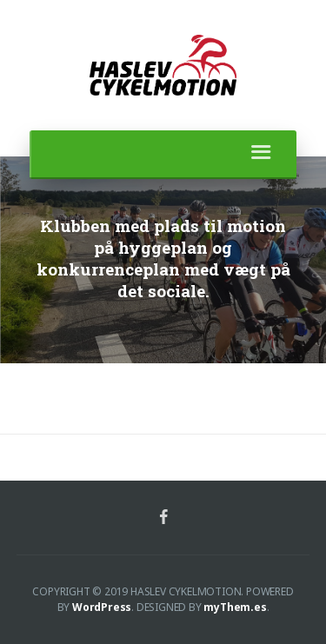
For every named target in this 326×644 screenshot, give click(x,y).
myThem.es (235, 607)
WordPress (102, 607)
